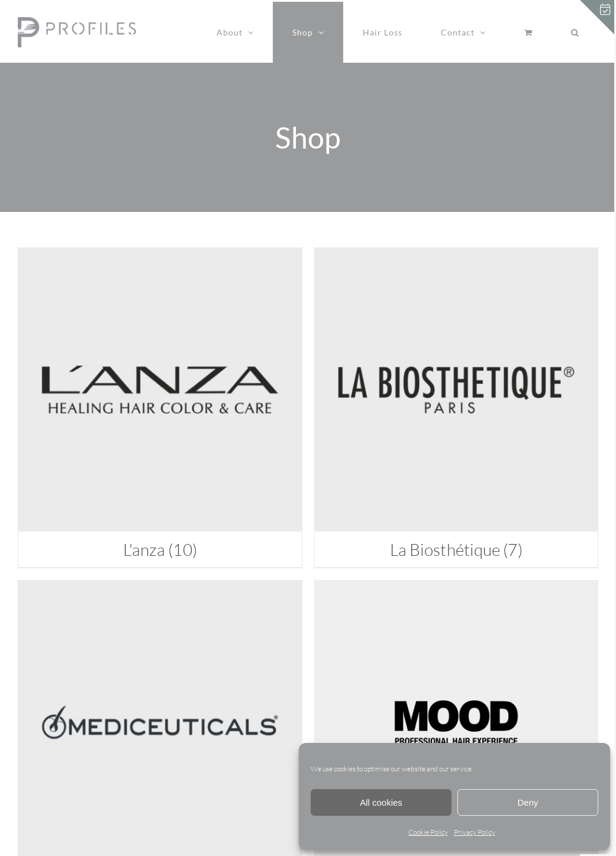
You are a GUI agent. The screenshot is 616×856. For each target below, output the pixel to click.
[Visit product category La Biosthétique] (457, 408)
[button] (575, 32)
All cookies (381, 802)
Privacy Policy (475, 832)
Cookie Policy (428, 832)
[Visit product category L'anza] (160, 408)
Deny (528, 802)
